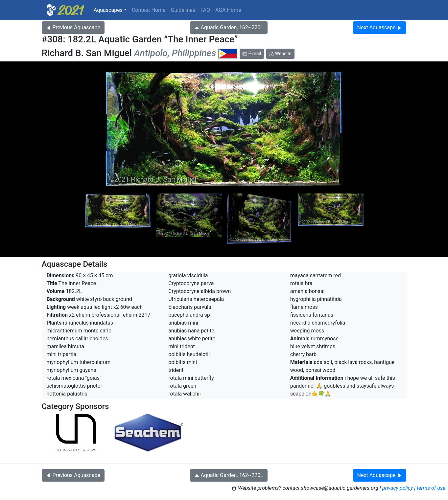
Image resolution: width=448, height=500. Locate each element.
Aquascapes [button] (108, 10)
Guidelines (183, 10)
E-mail (252, 54)
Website (280, 54)
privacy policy (398, 488)
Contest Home (149, 10)
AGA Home (228, 10)
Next (380, 27)
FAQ (205, 10)
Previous (73, 27)
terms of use (431, 488)
